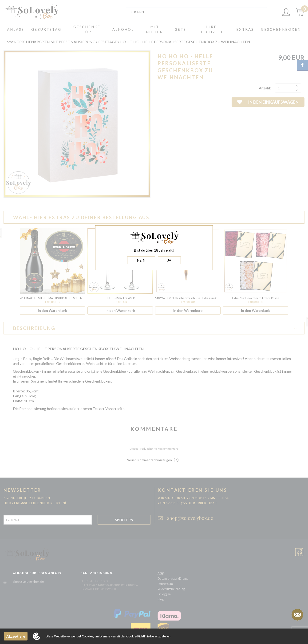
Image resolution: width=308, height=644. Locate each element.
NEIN (141, 260)
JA (169, 260)
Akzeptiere (16, 636)
